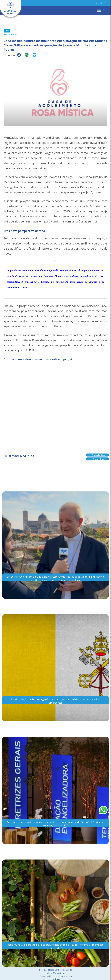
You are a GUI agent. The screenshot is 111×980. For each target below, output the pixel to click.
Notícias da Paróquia (97, 455)
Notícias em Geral (97, 459)
